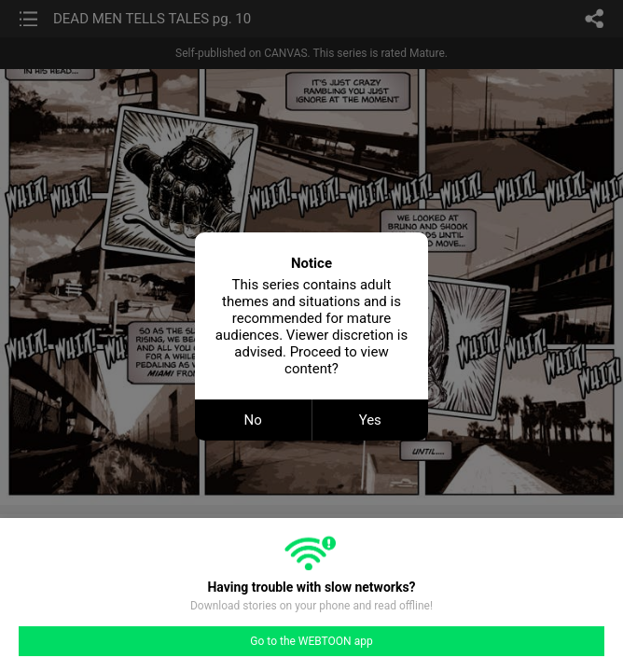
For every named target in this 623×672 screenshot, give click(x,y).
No (253, 420)
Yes (370, 420)
